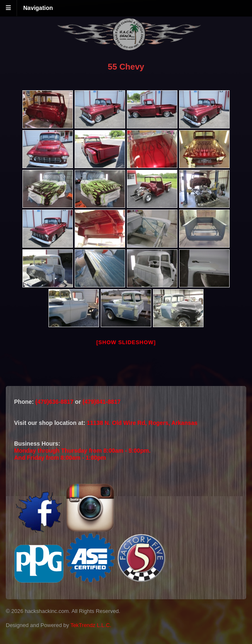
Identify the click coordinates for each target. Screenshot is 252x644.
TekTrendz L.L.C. (91, 625)
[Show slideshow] (126, 342)
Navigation (38, 8)
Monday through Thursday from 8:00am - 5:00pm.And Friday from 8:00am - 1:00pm (82, 454)
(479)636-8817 (55, 402)
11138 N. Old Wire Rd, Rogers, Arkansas (142, 423)
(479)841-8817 (102, 402)
